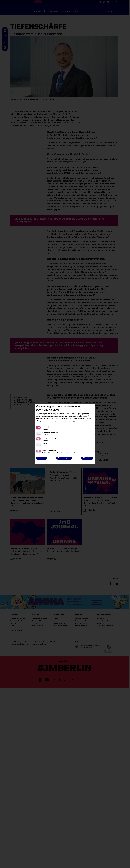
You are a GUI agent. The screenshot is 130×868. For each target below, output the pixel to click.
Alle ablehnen (42, 458)
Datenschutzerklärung (71, 422)
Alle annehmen (87, 458)
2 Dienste (45, 429)
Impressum (88, 422)
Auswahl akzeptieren (64, 458)
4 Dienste (45, 435)
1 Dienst (44, 446)
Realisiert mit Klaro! (89, 461)
